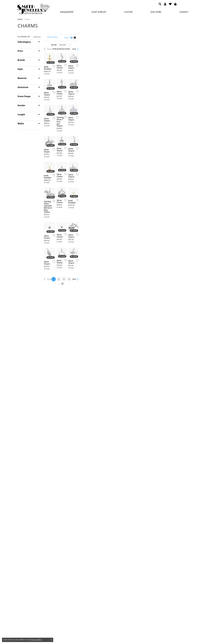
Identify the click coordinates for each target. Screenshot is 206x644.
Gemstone (23, 87)
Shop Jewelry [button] (99, 12)
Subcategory (24, 42)
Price (20, 51)
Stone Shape (24, 96)
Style (20, 69)
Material (22, 78)
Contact (184, 12)
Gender (21, 105)
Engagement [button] (67, 12)
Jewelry (20, 19)
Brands (21, 60)
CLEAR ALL (37, 37)
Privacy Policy (36, 640)
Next (184, 49)
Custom (128, 12)
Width (21, 124)
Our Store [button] (156, 12)
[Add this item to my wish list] (89, 102)
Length (21, 114)
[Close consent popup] (51, 640)
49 (127, 536)
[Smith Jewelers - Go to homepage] (33, 9)
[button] (160, 4)
